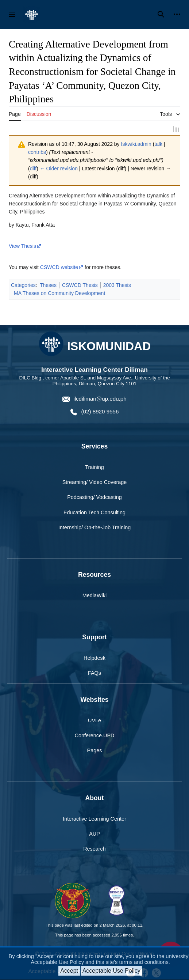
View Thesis (22, 247)
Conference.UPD (95, 737)
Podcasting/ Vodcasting (94, 498)
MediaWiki (94, 597)
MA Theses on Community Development (59, 294)
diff (33, 169)
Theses (48, 286)
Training (94, 468)
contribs (37, 153)
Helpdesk (94, 659)
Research (94, 850)
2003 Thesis (117, 286)
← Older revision (59, 169)
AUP (94, 835)
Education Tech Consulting (94, 513)
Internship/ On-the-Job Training (94, 528)
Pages (95, 752)
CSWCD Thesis (80, 286)
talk (158, 145)
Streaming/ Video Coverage (95, 483)
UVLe (94, 722)
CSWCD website (59, 268)
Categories (23, 286)
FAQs (94, 674)
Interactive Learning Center (94, 820)
